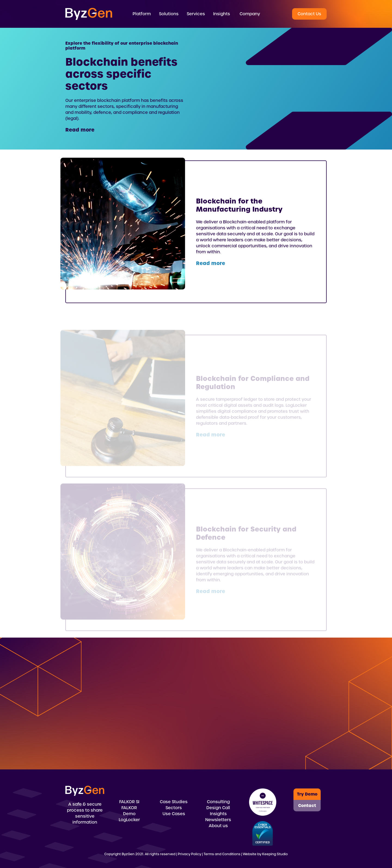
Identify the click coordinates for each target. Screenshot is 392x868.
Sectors (174, 808)
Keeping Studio (275, 854)
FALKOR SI (129, 802)
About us (218, 826)
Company (250, 14)
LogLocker (129, 820)
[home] (89, 14)
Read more (80, 130)
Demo (129, 814)
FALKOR (129, 808)
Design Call (218, 808)
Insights (218, 814)
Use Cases (174, 814)
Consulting (218, 802)
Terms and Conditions (222, 854)
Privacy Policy (189, 854)
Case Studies (174, 802)
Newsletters (218, 820)
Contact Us (309, 14)
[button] (142, 14)
